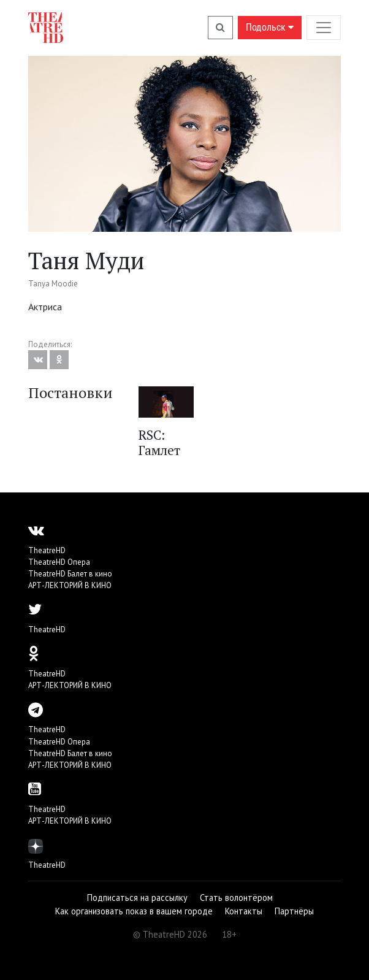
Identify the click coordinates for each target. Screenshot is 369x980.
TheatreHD (47, 550)
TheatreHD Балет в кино (70, 574)
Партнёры (294, 911)
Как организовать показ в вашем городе (134, 911)
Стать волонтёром (236, 898)
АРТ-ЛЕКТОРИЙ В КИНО (70, 585)
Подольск (270, 27)
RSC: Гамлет (159, 442)
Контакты (244, 911)
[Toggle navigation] (324, 27)
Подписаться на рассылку (137, 898)
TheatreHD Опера (59, 562)
